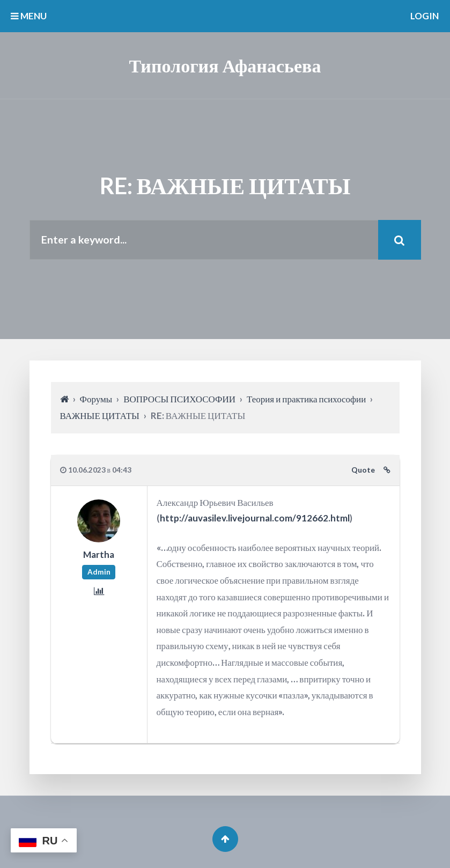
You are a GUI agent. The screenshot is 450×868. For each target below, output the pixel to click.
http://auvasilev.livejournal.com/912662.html (255, 518)
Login (425, 16)
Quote (363, 470)
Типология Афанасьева (225, 65)
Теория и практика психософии (306, 399)
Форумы (96, 399)
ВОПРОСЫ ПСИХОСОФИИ (179, 399)
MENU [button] (29, 16)
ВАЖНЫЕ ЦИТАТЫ (100, 415)
